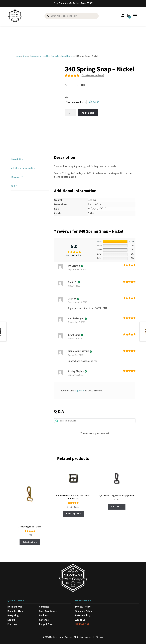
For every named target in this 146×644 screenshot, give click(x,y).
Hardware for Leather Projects (44, 55)
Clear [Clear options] (96, 101)
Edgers (11, 619)
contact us (82, 623)
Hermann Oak (15, 606)
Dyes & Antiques (48, 611)
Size (67, 97)
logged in (79, 390)
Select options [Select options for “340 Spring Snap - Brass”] (30, 541)
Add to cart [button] (117, 506)
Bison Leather (15, 611)
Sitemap (100, 637)
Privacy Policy (83, 606)
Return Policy (83, 615)
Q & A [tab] (14, 185)
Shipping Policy (84, 611)
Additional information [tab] (23, 168)
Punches (12, 624)
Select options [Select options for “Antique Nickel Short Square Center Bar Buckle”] (73, 513)
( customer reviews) (92, 75)
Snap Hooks (67, 55)
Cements (44, 606)
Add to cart (88, 112)
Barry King (13, 615)
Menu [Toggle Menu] (135, 16)
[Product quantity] (70, 112)
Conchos (44, 619)
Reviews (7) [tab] (17, 177)
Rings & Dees (46, 624)
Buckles (43, 615)
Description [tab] (17, 159)
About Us (80, 619)
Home (18, 55)
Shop (25, 55)
